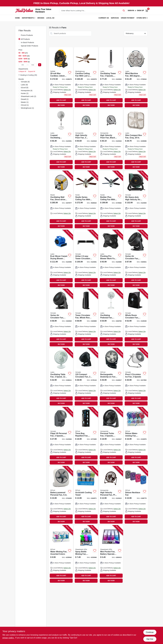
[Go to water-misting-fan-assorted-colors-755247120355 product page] (61, 554)
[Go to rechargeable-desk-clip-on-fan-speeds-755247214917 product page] (111, 377)
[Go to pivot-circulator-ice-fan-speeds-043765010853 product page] (136, 377)
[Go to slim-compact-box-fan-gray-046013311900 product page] (136, 139)
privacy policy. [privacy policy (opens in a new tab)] (8, 638)
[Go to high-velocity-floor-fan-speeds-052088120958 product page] (86, 139)
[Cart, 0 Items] (147, 11)
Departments (28, 18)
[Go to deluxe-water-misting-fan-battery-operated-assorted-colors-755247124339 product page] (136, 436)
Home (17, 18)
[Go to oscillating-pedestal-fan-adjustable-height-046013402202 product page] (111, 318)
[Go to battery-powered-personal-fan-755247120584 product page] (61, 495)
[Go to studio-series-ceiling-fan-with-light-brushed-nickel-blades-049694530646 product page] (86, 200)
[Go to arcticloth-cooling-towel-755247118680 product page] (86, 495)
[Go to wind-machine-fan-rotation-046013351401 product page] (136, 78)
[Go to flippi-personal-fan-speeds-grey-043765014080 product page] (61, 436)
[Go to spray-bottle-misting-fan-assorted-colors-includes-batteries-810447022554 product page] (86, 554)
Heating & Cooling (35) (29, 75)
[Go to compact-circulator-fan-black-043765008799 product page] (86, 377)
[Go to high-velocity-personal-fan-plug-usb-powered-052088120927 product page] (111, 495)
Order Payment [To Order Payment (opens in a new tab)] (128, 18)
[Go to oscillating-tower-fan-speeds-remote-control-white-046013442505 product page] (111, 78)
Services (115, 18)
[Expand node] (19, 75)
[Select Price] (40, 65)
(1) (25, 99)
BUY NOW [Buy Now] (61, 105)
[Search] (124, 10)
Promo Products (27, 35)
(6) (25, 88)
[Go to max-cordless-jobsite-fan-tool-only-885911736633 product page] (61, 78)
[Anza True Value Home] (24, 11)
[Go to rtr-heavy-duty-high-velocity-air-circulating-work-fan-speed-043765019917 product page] (136, 200)
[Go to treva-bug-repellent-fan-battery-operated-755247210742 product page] (86, 436)
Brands (41, 18)
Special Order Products (30, 46)
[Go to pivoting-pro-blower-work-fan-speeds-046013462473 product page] (111, 259)
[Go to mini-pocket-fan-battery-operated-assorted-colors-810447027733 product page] (111, 554)
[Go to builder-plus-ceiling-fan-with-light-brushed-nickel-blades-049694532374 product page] (111, 200)
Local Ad (50, 18)
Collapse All (22, 71)
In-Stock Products (27, 42)
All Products (25, 39)
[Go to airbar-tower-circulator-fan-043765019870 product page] (86, 259)
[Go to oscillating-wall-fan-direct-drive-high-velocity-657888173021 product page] (61, 200)
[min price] (23, 65)
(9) (25, 82)
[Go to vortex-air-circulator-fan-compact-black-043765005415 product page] (136, 259)
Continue (150, 632)
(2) (25, 93)
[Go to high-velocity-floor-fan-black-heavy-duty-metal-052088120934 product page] (111, 139)
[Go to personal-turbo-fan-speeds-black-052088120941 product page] (111, 436)
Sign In (131, 10)
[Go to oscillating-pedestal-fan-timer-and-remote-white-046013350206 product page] (61, 139)
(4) (27, 91)
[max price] (33, 65)
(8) (24, 85)
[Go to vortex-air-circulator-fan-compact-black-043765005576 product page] (61, 318)
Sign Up (140, 10)
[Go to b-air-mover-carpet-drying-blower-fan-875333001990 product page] (61, 259)
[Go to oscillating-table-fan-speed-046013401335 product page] (61, 377)
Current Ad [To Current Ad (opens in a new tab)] (104, 18)
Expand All (32, 71)
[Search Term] (93, 11)
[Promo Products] (19, 35)
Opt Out (150, 639)
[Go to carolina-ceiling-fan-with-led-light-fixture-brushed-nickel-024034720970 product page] (86, 78)
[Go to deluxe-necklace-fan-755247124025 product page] (136, 495)
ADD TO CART (61, 100)
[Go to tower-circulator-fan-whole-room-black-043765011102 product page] (86, 318)
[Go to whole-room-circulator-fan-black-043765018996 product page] (136, 318)
